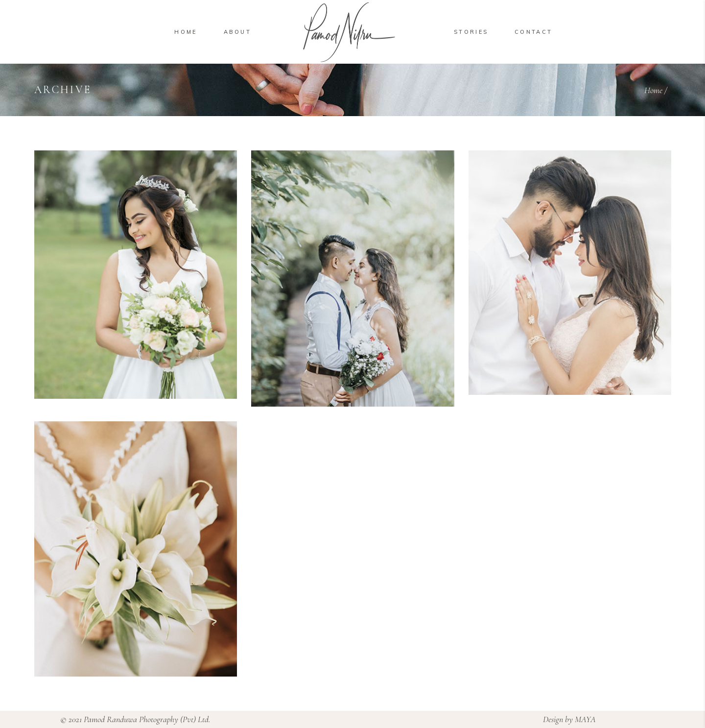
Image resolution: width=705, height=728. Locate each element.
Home (653, 90)
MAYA (585, 719)
